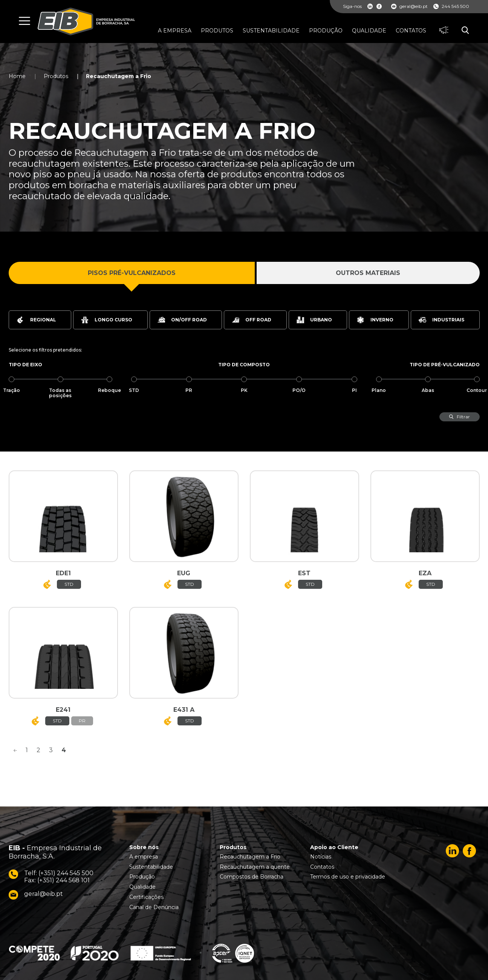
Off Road (252, 320)
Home (17, 76)
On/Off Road (182, 320)
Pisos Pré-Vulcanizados (132, 273)
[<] (15, 750)
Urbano (314, 320)
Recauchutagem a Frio (119, 76)
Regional (36, 320)
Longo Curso (107, 320)
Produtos (56, 76)
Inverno (375, 320)
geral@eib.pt (409, 6)
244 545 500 (451, 6)
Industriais (441, 320)
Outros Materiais (368, 273)
